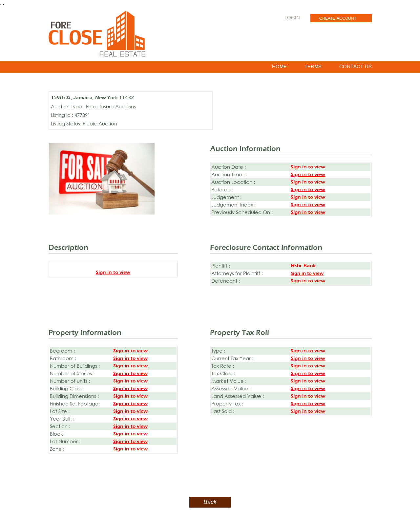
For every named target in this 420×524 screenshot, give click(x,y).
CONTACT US (356, 68)
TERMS (313, 68)
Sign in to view (308, 167)
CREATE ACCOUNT (338, 19)
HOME (279, 68)
